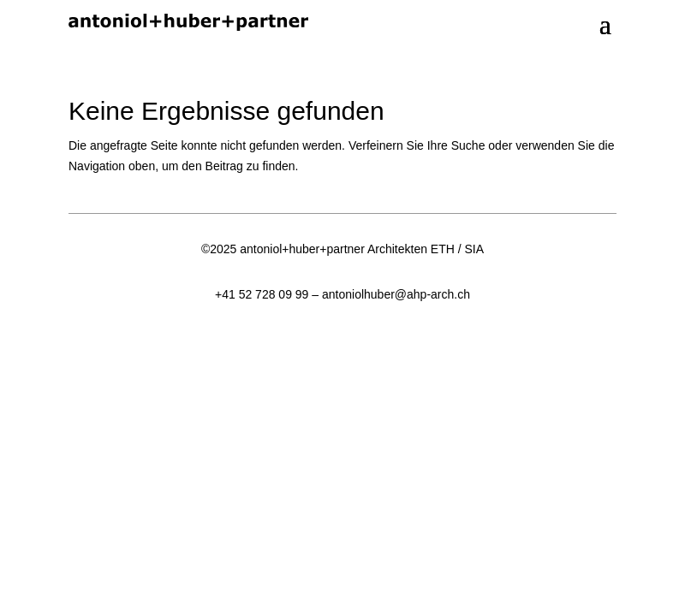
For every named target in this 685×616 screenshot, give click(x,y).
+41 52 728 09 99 (262, 294)
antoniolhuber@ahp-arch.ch (396, 294)
